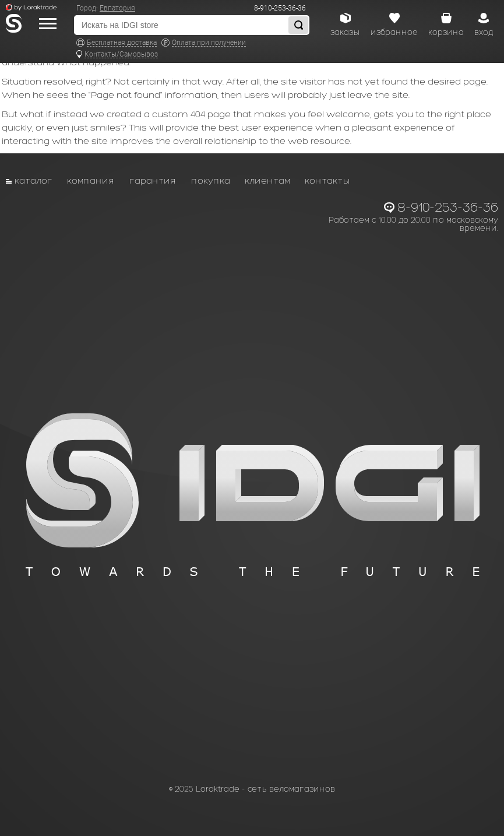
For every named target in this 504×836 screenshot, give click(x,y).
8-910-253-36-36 (280, 8)
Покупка (211, 180)
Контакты (327, 180)
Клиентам (267, 180)
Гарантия (153, 180)
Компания (91, 180)
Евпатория (117, 8)
